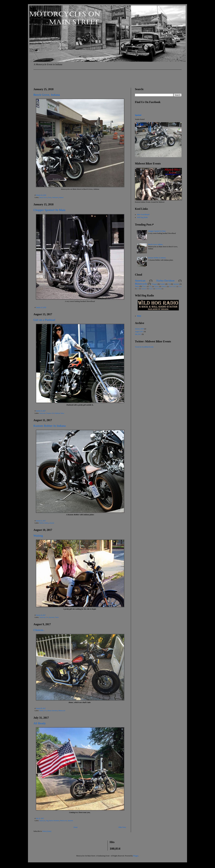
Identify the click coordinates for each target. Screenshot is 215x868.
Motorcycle (62, 711)
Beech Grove (43, 197)
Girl (53, 413)
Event (50, 197)
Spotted (138, 115)
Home (76, 827)
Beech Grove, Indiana (47, 95)
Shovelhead (158, 289)
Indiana (61, 197)
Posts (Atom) (47, 831)
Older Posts (122, 827)
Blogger (136, 856)
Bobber (41, 523)
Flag (47, 821)
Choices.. (39, 630)
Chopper (48, 413)
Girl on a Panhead (44, 320)
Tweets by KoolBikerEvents (144, 347)
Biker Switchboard (143, 215)
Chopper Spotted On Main (49, 210)
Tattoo (62, 413)
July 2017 (138, 334)
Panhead (57, 413)
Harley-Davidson (53, 711)
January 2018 (139, 329)
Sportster (52, 617)
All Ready (40, 723)
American (42, 413)
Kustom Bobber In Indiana (50, 426)
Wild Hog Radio (142, 217)
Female (162, 284)
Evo (45, 711)
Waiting (38, 536)
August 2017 (139, 332)
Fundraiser (55, 197)
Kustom (52, 523)
